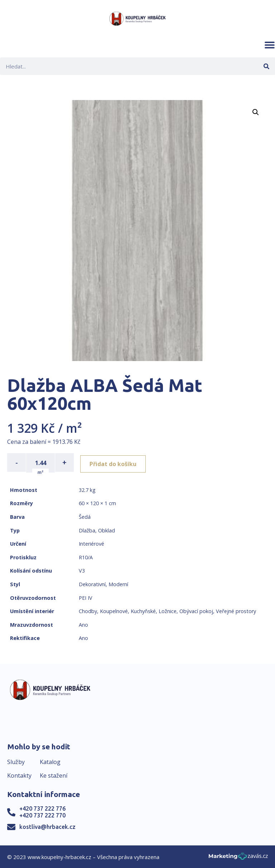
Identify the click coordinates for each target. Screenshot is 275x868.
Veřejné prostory (236, 610)
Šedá (85, 516)
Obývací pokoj (196, 610)
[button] (270, 45)
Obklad (107, 530)
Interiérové (91, 543)
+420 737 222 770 (42, 815)
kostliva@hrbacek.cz (47, 826)
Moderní (118, 584)
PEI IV (86, 597)
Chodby (88, 610)
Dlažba (87, 530)
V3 (82, 570)
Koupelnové (114, 610)
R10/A (86, 557)
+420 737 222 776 (42, 808)
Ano (83, 624)
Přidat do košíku (115, 463)
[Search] (266, 66)
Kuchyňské (143, 610)
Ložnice (168, 610)
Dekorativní (92, 584)
